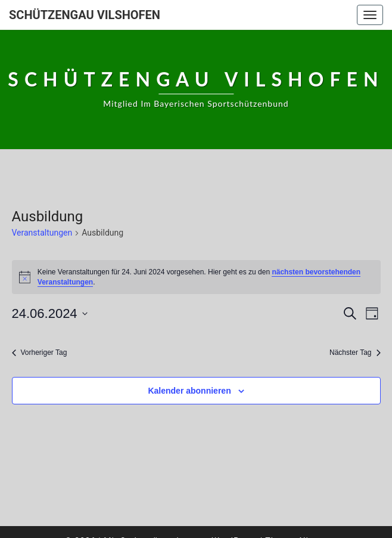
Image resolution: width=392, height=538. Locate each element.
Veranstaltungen (42, 233)
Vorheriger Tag (40, 353)
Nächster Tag (355, 353)
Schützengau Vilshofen (85, 15)
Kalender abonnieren (189, 391)
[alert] (196, 277)
